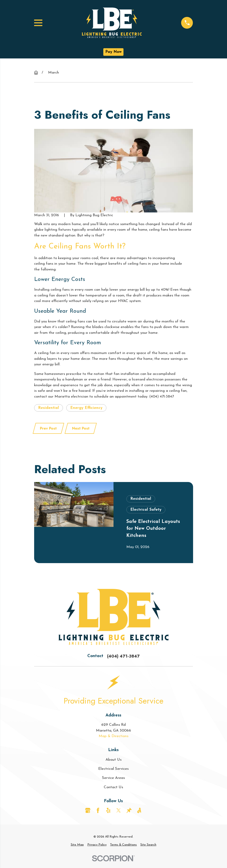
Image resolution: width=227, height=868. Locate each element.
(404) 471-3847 (123, 656)
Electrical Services (113, 769)
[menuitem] (77, 845)
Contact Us (113, 787)
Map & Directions (113, 736)
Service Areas (113, 778)
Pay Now (113, 52)
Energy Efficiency (86, 408)
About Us (113, 760)
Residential (49, 408)
